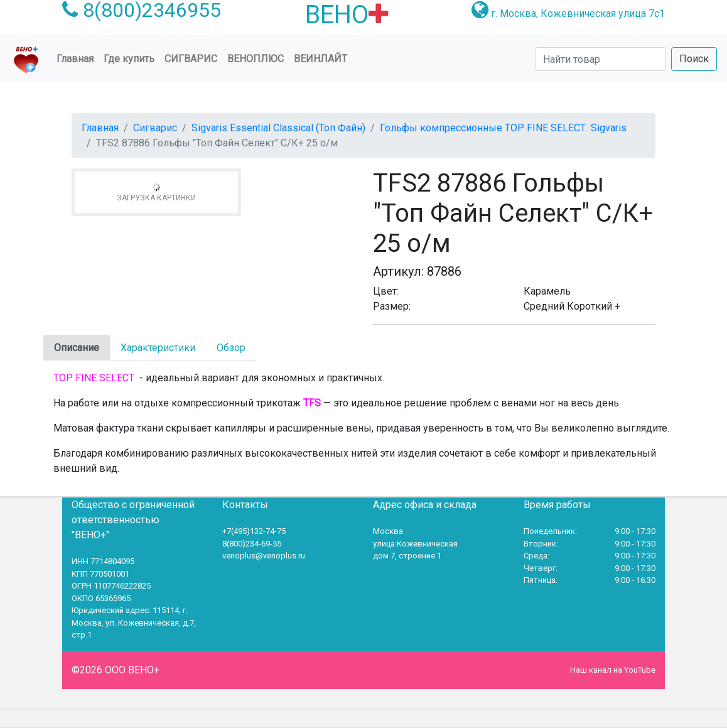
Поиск (694, 59)
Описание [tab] (77, 348)
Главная (78, 58)
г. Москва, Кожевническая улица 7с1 (578, 14)
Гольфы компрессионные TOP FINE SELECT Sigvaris (503, 128)
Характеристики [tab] (158, 348)
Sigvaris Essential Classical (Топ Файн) (278, 128)
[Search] (600, 59)
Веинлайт (320, 59)
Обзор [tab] (231, 348)
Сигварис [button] (191, 59)
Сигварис (155, 128)
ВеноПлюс (256, 59)
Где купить (129, 59)
